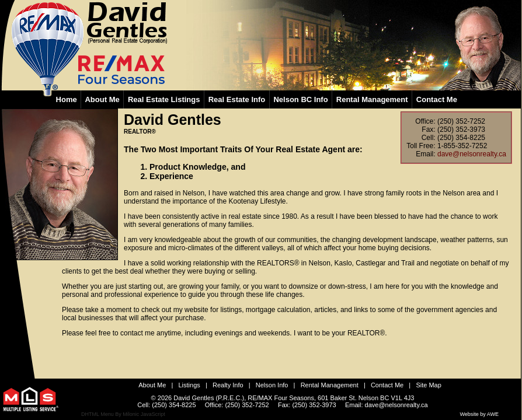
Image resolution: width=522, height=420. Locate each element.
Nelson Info (272, 385)
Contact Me (387, 385)
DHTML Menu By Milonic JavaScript (123, 414)
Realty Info (228, 385)
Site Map (428, 385)
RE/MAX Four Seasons (281, 398)
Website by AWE (479, 414)
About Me (152, 385)
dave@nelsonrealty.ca (472, 154)
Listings (189, 385)
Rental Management (330, 385)
